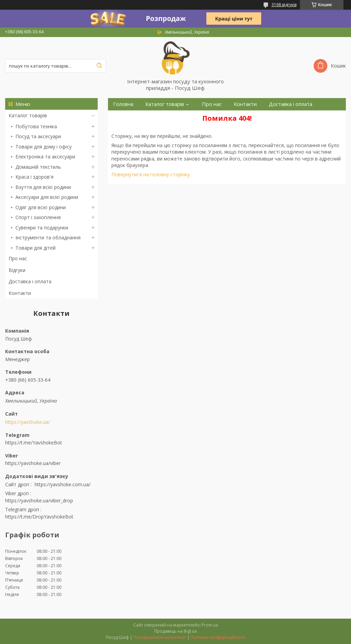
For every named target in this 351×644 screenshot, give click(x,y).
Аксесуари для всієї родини (47, 197)
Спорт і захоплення (38, 217)
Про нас (18, 258)
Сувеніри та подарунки (42, 228)
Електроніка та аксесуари (45, 157)
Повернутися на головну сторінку (151, 174)
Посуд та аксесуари (38, 136)
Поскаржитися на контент (160, 637)
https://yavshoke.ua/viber (33, 463)
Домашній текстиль (38, 167)
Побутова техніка (36, 126)
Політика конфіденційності (218, 637)
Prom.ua (210, 625)
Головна (123, 104)
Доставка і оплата (30, 281)
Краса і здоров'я (34, 177)
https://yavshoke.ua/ (28, 422)
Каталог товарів (28, 115)
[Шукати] (99, 66)
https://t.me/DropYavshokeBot (39, 517)
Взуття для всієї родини (43, 187)
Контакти (20, 293)
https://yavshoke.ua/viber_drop (39, 500)
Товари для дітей (35, 248)
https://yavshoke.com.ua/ (63, 484)
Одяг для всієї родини (41, 207)
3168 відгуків (284, 5)
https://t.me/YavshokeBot (34, 443)
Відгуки (17, 270)
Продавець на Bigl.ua (175, 631)
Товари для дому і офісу (44, 147)
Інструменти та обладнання (48, 237)
